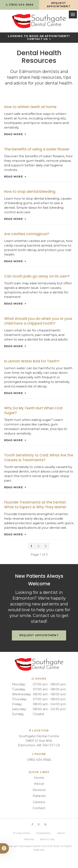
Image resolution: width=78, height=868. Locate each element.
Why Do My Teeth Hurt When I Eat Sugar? (33, 410)
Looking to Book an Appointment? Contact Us (39, 38)
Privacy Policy (22, 833)
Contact (39, 808)
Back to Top (47, 839)
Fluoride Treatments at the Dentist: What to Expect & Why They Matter (35, 505)
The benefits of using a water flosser (37, 149)
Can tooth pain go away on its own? (37, 276)
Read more (14, 134)
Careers (39, 802)
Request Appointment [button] (59, 5)
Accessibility (44, 833)
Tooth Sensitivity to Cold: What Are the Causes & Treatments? (39, 458)
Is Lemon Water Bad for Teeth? (32, 361)
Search (61, 833)
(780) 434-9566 (39, 760)
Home (39, 778)
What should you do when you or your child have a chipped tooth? (38, 321)
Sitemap (29, 839)
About (39, 784)
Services (39, 790)
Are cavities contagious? (27, 234)
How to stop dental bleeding (30, 192)
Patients (39, 796)
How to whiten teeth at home (30, 107)
